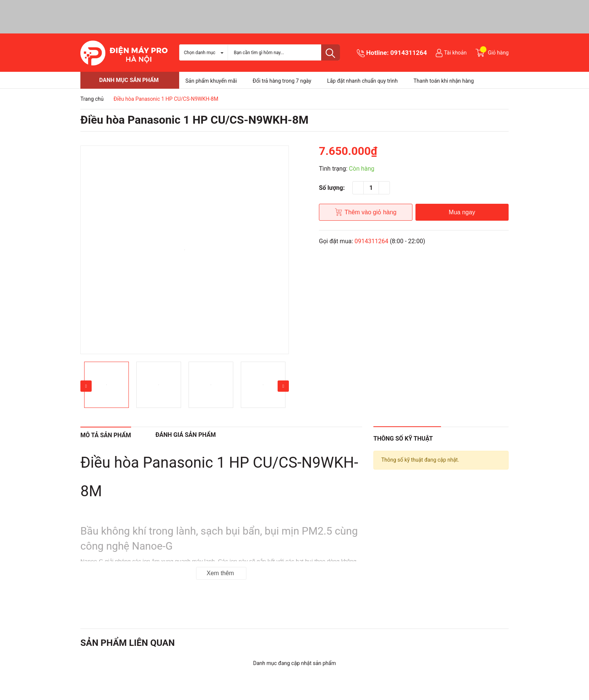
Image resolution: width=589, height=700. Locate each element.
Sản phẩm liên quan (128, 643)
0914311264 (409, 53)
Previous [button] (86, 386)
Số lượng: (332, 188)
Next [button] (283, 386)
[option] (185, 250)
